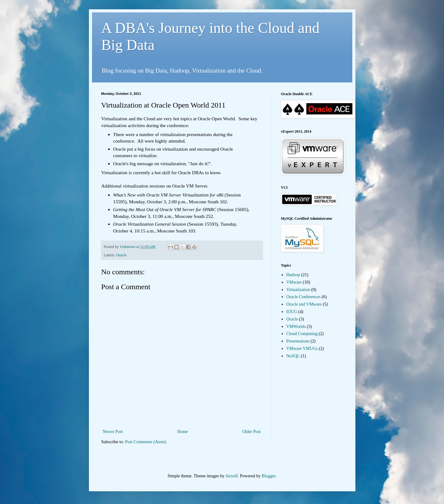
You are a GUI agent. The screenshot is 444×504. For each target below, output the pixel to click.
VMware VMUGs (302, 349)
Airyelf (231, 476)
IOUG (292, 312)
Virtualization (298, 290)
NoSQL (293, 356)
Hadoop (293, 275)
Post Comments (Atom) (146, 442)
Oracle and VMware (304, 304)
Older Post (252, 432)
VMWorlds (296, 327)
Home (182, 432)
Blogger (268, 476)
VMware (294, 282)
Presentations (298, 341)
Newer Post (113, 432)
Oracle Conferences (303, 297)
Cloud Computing (302, 334)
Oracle (121, 255)
